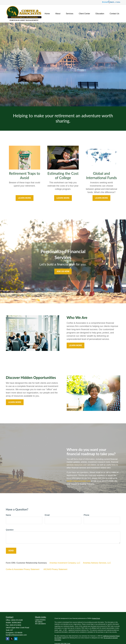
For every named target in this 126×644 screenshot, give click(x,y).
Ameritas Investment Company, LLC (65, 563)
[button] (47, 14)
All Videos (39, 622)
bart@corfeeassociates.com (79, 481)
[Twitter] (12, 639)
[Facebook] (8, 639)
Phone (86, 515)
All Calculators (40, 624)
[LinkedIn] (16, 639)
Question (10, 530)
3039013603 (16, 623)
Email (47, 515)
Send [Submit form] (11, 551)
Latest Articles (40, 620)
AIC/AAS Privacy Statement (55, 569)
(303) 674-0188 (17, 620)
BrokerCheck (96, 618)
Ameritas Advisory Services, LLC (97, 563)
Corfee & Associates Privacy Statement (23, 569)
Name (8, 515)
